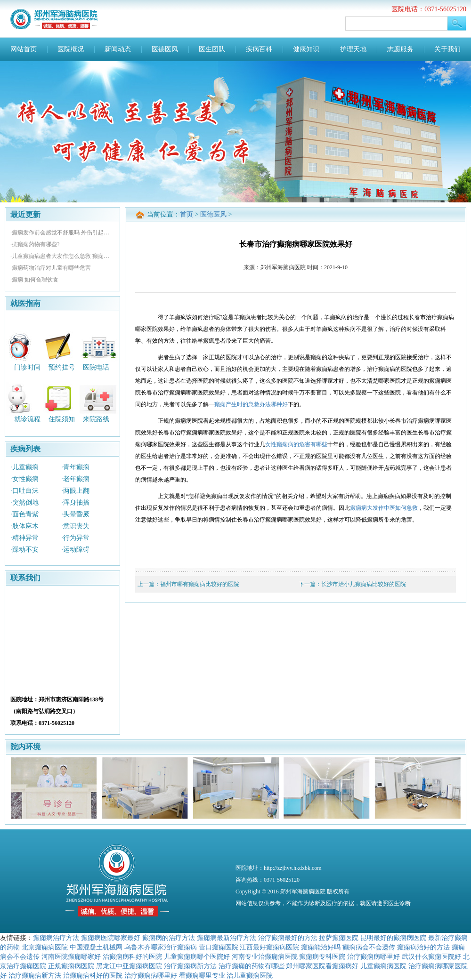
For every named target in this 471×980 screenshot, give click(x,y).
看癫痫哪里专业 (202, 975)
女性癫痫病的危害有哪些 (296, 444)
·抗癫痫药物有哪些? (35, 244)
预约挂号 (62, 367)
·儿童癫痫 (24, 467)
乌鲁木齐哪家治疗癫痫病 (161, 947)
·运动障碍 (75, 550)
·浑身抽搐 (75, 502)
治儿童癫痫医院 (250, 975)
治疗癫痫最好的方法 (288, 938)
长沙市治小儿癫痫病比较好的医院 (364, 584)
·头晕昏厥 (75, 514)
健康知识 (306, 49)
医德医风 (165, 49)
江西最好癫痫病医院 (269, 947)
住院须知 (62, 419)
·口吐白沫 (24, 491)
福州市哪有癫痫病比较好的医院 (200, 584)
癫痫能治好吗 (321, 947)
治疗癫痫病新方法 (190, 966)
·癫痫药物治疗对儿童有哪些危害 (51, 268)
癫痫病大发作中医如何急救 (384, 508)
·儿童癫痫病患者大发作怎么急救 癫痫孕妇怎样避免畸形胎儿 (62, 256)
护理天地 (353, 49)
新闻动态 (118, 49)
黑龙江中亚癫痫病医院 (129, 966)
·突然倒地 (24, 502)
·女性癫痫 (24, 479)
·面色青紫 (24, 514)
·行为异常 (75, 538)
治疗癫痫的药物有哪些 (252, 966)
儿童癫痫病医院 (383, 966)
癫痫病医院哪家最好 (111, 938)
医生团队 (212, 49)
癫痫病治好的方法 (423, 947)
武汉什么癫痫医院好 (431, 956)
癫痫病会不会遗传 (369, 947)
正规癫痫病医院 (71, 966)
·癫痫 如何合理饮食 (34, 280)
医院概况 (71, 49)
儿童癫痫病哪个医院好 (197, 956)
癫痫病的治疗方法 (169, 938)
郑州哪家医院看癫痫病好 (322, 966)
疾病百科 (259, 49)
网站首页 (24, 49)
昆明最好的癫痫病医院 (393, 938)
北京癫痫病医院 (45, 947)
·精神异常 (24, 538)
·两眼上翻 (75, 491)
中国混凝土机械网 (96, 947)
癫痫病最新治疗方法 (227, 938)
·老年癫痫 (75, 479)
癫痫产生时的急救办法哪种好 (251, 404)
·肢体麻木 (24, 526)
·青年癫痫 (75, 467)
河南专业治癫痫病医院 (265, 956)
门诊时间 (27, 367)
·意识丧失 (75, 526)
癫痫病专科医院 (322, 956)
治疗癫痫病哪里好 (374, 956)
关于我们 (447, 49)
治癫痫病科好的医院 (132, 956)
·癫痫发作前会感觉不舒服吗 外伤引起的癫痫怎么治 (62, 233)
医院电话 (96, 367)
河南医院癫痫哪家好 (71, 956)
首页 (187, 214)
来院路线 (96, 419)
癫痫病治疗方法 (56, 938)
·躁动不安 (24, 550)
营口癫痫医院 (219, 947)
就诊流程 (27, 419)
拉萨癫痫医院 (339, 938)
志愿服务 (400, 49)
